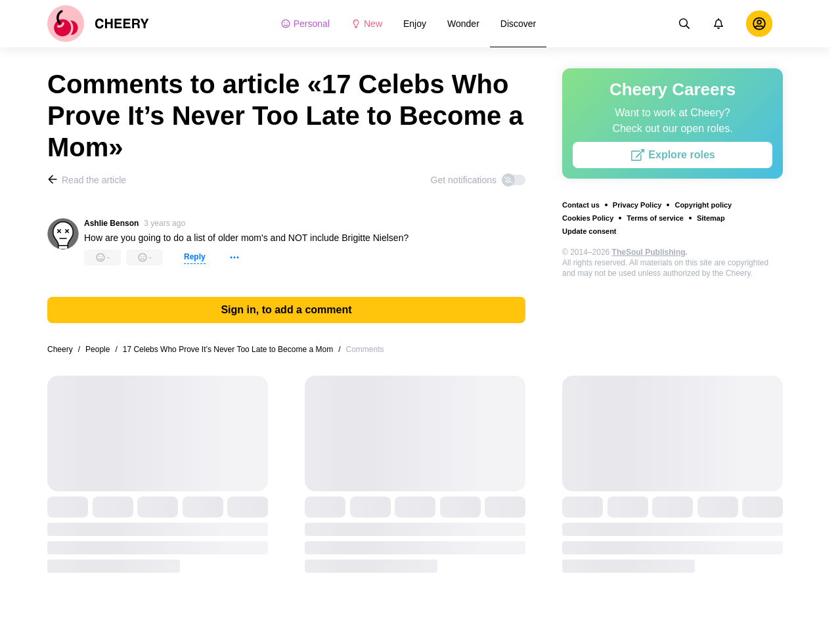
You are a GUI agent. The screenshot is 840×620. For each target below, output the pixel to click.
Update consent (589, 231)
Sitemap (711, 218)
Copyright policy (703, 205)
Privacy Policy (637, 205)
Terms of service (655, 218)
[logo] (98, 24)
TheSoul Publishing (649, 252)
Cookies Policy (588, 218)
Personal (305, 24)
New (366, 24)
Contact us (581, 205)
